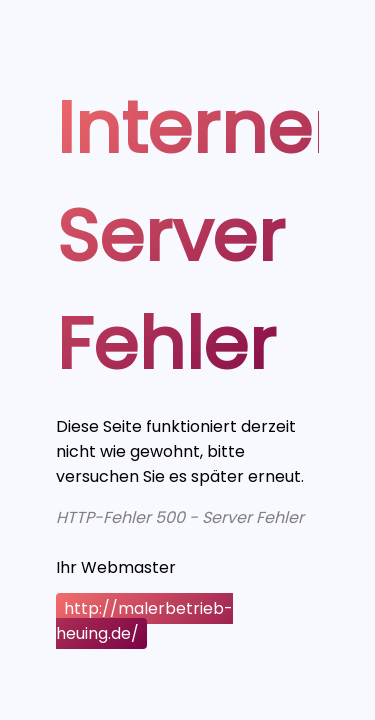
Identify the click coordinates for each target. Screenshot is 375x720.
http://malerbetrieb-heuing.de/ (144, 621)
